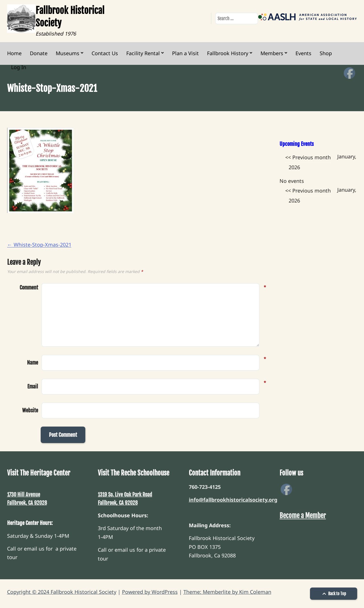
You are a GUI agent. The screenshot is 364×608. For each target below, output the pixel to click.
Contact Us (105, 53)
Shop (326, 53)
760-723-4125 (205, 487)
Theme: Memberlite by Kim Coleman (227, 592)
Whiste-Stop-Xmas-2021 (39, 245)
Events (303, 53)
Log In (19, 67)
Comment (29, 288)
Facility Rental (143, 53)
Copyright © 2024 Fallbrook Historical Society (62, 592)
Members (272, 53)
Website (30, 410)
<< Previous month (308, 157)
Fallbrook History (228, 53)
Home (14, 53)
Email (33, 386)
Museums (68, 53)
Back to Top (334, 594)
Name (33, 362)
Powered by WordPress (150, 592)
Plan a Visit (185, 53)
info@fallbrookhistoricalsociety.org (233, 500)
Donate (39, 53)
